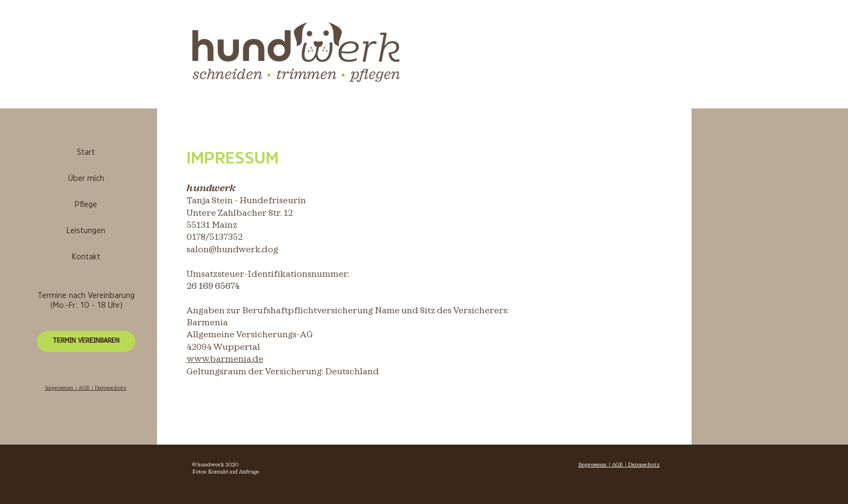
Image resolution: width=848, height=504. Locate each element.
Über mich (86, 179)
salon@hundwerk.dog (232, 250)
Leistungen (86, 231)
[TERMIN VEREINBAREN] (86, 341)
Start (86, 153)
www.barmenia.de (225, 359)
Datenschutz (644, 465)
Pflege (86, 205)
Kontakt (86, 257)
